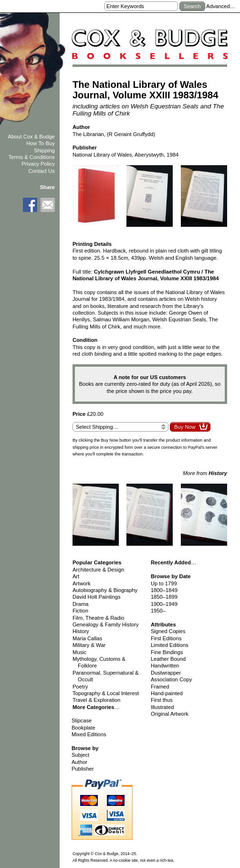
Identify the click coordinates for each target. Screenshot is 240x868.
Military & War (89, 645)
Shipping (44, 150)
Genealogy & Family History (106, 625)
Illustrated (162, 707)
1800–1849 (164, 590)
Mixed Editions (89, 734)
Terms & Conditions (32, 157)
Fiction (80, 611)
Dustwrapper (166, 673)
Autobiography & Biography (105, 590)
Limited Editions (170, 645)
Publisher (83, 769)
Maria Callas (87, 638)
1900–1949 (164, 604)
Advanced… (221, 6)
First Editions (166, 638)
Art (76, 576)
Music (79, 652)
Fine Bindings (167, 652)
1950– (158, 611)
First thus (162, 700)
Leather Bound (168, 659)
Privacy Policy (38, 164)
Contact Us (41, 171)
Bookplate (83, 728)
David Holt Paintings (97, 597)
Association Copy (171, 679)
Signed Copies (168, 631)
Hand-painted (167, 693)
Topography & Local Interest (106, 693)
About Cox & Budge (31, 137)
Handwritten (165, 666)
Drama (81, 604)
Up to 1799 (164, 583)
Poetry (80, 687)
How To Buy (41, 143)
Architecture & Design (98, 570)
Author (79, 762)
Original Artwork (170, 714)
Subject (80, 755)
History (81, 631)
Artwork (82, 583)
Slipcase (82, 720)
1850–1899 (164, 597)
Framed (160, 687)
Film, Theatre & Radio (99, 618)
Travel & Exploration (96, 700)
